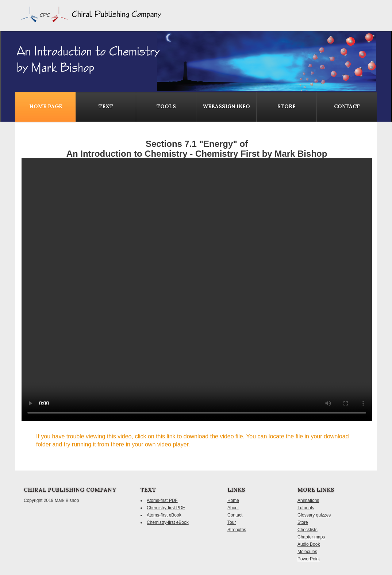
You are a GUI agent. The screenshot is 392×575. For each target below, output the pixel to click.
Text (106, 106)
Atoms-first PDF (162, 500)
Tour (232, 522)
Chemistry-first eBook (168, 522)
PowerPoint (309, 559)
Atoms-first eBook (164, 515)
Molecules (307, 552)
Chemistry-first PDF (166, 508)
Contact (235, 515)
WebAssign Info (226, 106)
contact (347, 106)
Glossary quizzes (314, 515)
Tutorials (306, 508)
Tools (166, 106)
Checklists (308, 530)
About (233, 508)
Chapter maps (311, 537)
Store (287, 106)
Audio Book (309, 544)
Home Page (46, 106)
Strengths (237, 530)
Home (233, 500)
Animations (308, 500)
